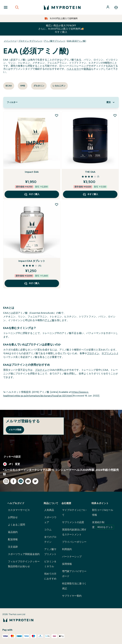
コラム (48, 530)
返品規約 (13, 532)
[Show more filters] (12, 102)
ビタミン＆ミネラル (50, 564)
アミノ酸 (50, 320)
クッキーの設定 (12, 457)
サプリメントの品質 (73, 522)
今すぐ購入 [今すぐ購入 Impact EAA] (32, 194)
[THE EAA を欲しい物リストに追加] (115, 115)
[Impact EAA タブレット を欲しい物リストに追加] (57, 204)
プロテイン (93, 353)
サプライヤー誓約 (72, 596)
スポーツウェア (50, 520)
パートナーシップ (72, 557)
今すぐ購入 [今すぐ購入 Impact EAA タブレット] (32, 283)
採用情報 (67, 564)
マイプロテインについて (74, 512)
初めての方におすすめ (50, 576)
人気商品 (49, 510)
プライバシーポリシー (74, 542)
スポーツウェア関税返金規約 (24, 554)
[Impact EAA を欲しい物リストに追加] (57, 115)
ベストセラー (74, 69)
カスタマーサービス (19, 510)
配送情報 (13, 539)
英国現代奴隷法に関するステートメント (74, 532)
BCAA (9, 86)
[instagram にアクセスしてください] (6, 481)
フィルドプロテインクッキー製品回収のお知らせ (24, 564)
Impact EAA (32, 172)
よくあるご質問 (16, 525)
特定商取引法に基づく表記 (74, 586)
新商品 (87, 69)
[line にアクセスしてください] (21, 481)
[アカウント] (108, 7)
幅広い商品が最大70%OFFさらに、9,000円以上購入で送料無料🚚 (61, 29)
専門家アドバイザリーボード (74, 574)
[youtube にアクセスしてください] (28, 481)
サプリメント (109, 353)
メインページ (10, 41)
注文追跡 (13, 547)
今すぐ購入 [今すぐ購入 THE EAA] (90, 194)
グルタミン (39, 86)
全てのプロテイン (50, 539)
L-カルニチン (59, 86)
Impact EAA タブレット (32, 261)
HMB (23, 86)
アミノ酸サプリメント (55, 41)
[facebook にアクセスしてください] (13, 481)
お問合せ (13, 517)
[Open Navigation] (6, 7)
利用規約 (67, 549)
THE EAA (90, 172)
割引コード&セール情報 (103, 512)
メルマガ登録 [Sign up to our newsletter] (15, 430)
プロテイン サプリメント (30, 41)
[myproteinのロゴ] (62, 7)
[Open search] (17, 7)
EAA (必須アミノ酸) (76, 41)
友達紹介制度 (103, 525)
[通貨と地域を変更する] (61, 464)
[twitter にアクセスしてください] (35, 481)
